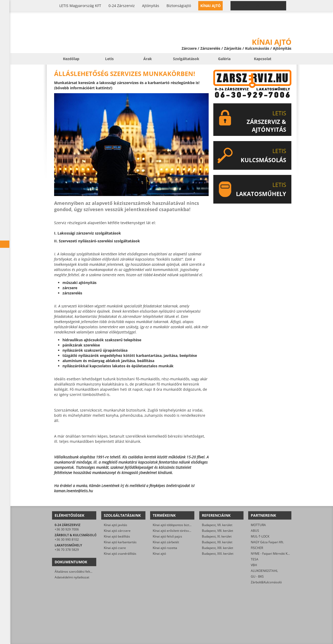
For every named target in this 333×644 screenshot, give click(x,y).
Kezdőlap (71, 59)
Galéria (224, 59)
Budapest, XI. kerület (217, 536)
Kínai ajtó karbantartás (120, 542)
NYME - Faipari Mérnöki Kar (271, 554)
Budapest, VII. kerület (217, 525)
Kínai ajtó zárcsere (117, 531)
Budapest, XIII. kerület (217, 548)
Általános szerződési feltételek (77, 572)
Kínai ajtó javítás (116, 525)
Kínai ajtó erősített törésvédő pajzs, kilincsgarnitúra (190, 531)
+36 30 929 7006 (67, 529)
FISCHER (257, 548)
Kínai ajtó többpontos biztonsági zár (178, 525)
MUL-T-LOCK (260, 536)
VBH (254, 565)
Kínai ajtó (159, 554)
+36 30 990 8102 (67, 539)
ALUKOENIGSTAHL (264, 571)
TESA (255, 559)
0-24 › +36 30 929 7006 (261, 6)
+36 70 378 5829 (67, 550)
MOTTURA (258, 525)
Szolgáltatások (186, 59)
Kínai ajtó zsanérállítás (120, 554)
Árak (148, 59)
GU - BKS (257, 576)
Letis (109, 59)
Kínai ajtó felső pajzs (167, 536)
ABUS (255, 531)
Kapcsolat (263, 59)
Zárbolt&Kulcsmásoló (266, 582)
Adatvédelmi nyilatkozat (72, 577)
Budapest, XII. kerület (217, 542)
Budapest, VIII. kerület (217, 531)
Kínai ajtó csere (115, 548)
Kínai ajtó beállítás (117, 536)
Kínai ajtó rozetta (165, 548)
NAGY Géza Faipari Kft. (267, 542)
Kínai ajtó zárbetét (166, 542)
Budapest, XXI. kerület (218, 554)
